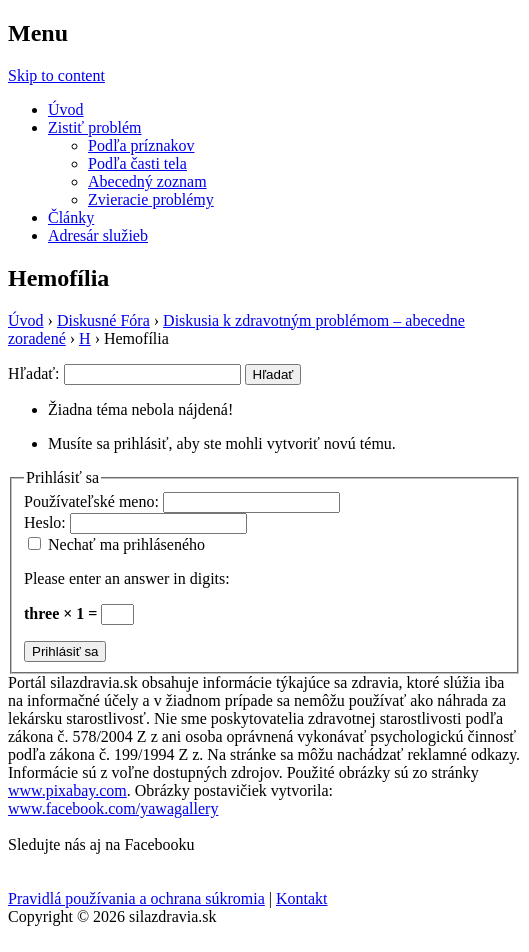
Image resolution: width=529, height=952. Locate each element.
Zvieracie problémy (151, 199)
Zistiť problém (95, 127)
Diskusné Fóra (103, 320)
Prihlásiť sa (65, 651)
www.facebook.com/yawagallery (113, 808)
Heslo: (47, 522)
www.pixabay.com (67, 790)
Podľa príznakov (141, 145)
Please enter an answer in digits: (127, 578)
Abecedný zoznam (147, 181)
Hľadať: (34, 373)
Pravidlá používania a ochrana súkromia (136, 898)
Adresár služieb (98, 235)
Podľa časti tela (137, 163)
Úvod (66, 109)
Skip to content (56, 75)
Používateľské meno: (93, 501)
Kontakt (302, 898)
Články (71, 217)
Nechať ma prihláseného (126, 544)
